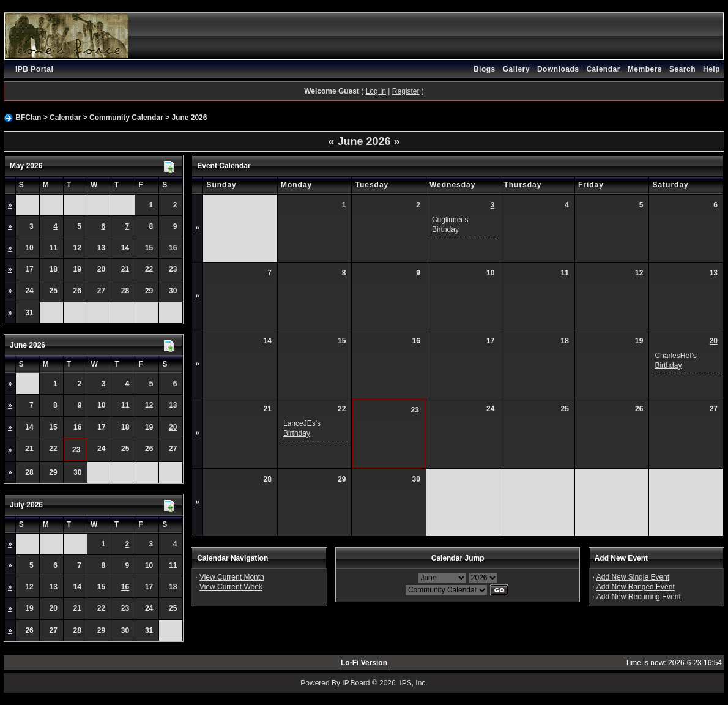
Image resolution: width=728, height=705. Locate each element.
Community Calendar (126, 117)
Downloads (558, 69)
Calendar (603, 69)
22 (53, 449)
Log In (376, 91)
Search (682, 69)
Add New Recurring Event (639, 597)
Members (645, 69)
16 (125, 587)
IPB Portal (34, 69)
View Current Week (231, 587)
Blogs (485, 69)
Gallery (516, 69)
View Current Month (232, 577)
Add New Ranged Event (636, 587)
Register (406, 91)
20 (173, 427)
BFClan (28, 117)
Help (711, 69)
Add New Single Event (633, 577)
